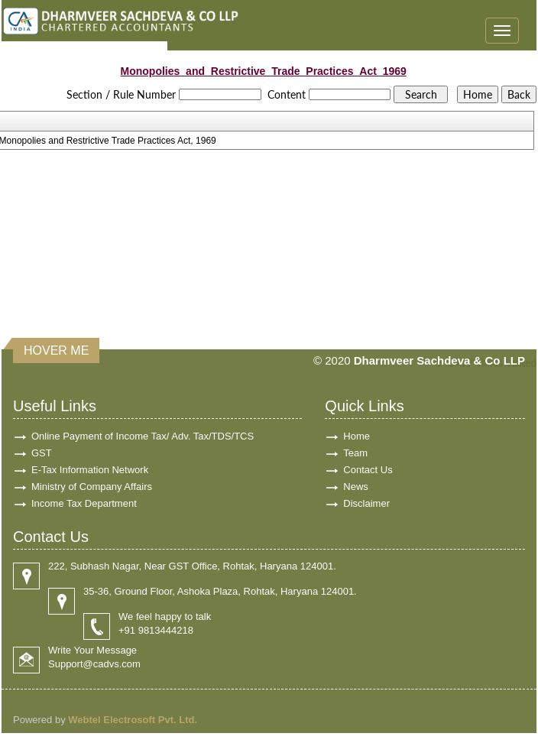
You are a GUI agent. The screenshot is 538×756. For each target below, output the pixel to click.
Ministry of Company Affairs (92, 487)
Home (357, 436)
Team (355, 453)
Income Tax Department (84, 503)
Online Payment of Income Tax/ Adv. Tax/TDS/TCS (143, 436)
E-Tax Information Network (90, 470)
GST (42, 453)
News (356, 487)
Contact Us (368, 470)
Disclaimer (366, 503)
